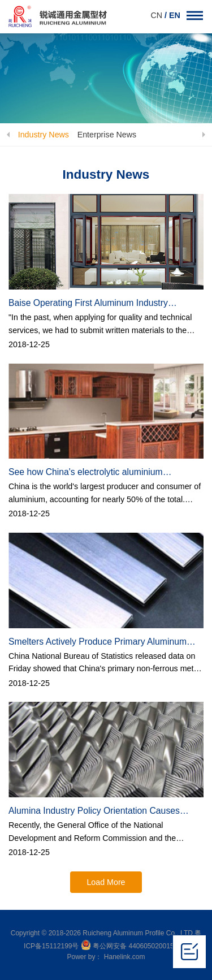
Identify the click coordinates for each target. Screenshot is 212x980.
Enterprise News (107, 135)
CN (157, 15)
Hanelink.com (125, 957)
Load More (106, 882)
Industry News (43, 135)
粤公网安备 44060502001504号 (135, 946)
